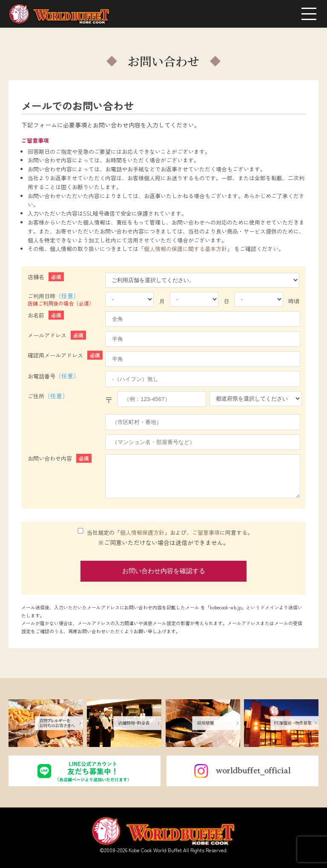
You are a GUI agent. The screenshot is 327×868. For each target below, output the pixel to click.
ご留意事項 (206, 532)
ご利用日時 (62, 300)
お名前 (46, 315)
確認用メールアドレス (65, 355)
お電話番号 (55, 376)
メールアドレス (57, 335)
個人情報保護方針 (142, 532)
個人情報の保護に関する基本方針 (185, 249)
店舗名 (46, 277)
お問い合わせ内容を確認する (164, 571)
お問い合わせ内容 (60, 458)
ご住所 (49, 396)
